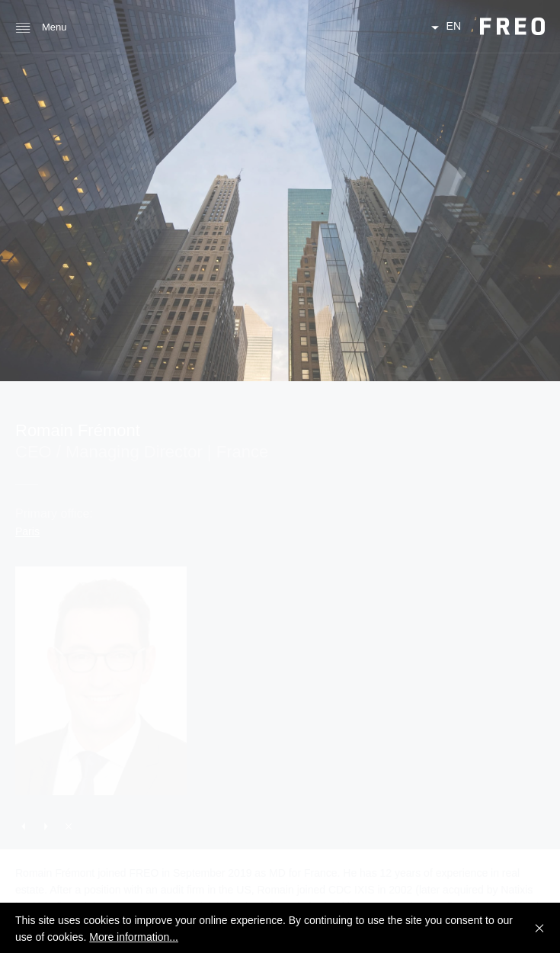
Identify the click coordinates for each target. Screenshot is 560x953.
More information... (134, 937)
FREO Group (512, 26)
